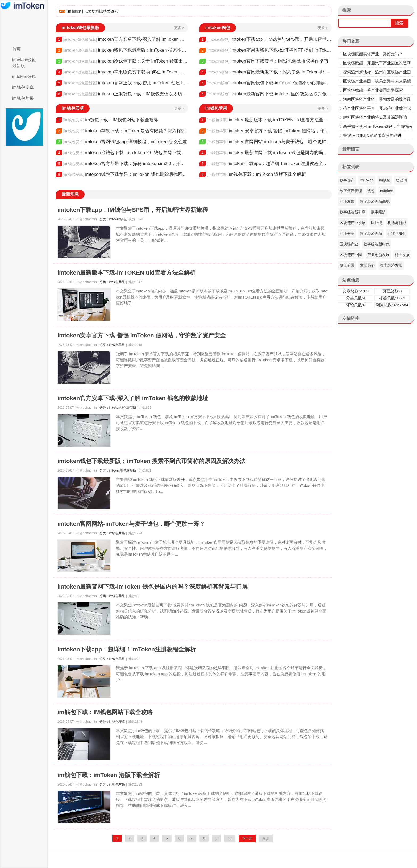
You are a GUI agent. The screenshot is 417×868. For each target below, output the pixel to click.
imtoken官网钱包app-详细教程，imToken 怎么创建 (121, 142)
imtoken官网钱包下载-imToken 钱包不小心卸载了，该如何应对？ (266, 83)
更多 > (179, 28)
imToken (367, 180)
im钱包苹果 (23, 98)
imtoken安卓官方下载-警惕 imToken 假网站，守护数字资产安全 (266, 131)
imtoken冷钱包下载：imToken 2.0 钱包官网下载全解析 (122, 153)
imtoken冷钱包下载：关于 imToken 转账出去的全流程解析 (122, 61)
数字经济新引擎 (353, 212)
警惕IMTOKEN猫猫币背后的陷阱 (372, 135)
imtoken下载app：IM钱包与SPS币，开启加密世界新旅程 (266, 39)
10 (230, 838)
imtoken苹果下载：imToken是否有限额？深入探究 (121, 131)
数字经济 (378, 212)
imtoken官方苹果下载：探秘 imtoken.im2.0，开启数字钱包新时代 (122, 164)
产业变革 (347, 233)
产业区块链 (397, 233)
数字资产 (347, 180)
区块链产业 (349, 244)
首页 (16, 49)
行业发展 (402, 255)
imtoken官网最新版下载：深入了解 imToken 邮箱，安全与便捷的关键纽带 (266, 72)
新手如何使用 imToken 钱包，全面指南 (378, 126)
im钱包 (385, 180)
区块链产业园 (351, 255)
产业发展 (347, 201)
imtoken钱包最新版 (24, 63)
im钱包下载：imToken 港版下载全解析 (253, 175)
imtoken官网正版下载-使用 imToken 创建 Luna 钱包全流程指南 (122, 83)
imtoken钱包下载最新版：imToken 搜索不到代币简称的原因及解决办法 (122, 50)
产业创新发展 (378, 255)
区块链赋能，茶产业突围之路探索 (373, 90)
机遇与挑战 (397, 223)
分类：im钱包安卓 (112, 722)
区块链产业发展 (353, 223)
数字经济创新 (371, 233)
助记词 (401, 180)
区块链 (377, 223)
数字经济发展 (391, 265)
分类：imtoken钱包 (113, 219)
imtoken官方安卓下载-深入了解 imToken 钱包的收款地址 (122, 39)
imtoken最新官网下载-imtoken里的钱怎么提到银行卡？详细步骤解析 (266, 94)
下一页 (247, 838)
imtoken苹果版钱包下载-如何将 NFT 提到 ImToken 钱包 (266, 50)
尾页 (266, 838)
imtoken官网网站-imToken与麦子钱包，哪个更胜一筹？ (266, 142)
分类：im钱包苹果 (112, 282)
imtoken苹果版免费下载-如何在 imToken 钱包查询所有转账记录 (122, 72)
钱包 (371, 191)
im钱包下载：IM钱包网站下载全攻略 (107, 120)
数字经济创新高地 (375, 201)
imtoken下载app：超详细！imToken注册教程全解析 (266, 164)
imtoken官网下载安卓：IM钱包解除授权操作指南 (264, 61)
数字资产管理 (351, 191)
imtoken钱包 (24, 77)
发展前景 (347, 265)
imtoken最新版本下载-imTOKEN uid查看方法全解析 (266, 120)
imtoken (387, 191)
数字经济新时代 (377, 244)
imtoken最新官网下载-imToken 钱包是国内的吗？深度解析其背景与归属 (266, 153)
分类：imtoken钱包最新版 (118, 408)
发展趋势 (367, 265)
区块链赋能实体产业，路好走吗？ (373, 54)
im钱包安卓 (23, 87)
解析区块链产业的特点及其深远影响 (375, 117)
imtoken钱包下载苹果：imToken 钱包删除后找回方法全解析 (122, 175)
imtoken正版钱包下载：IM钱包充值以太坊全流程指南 (122, 94)
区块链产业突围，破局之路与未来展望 (377, 81)
